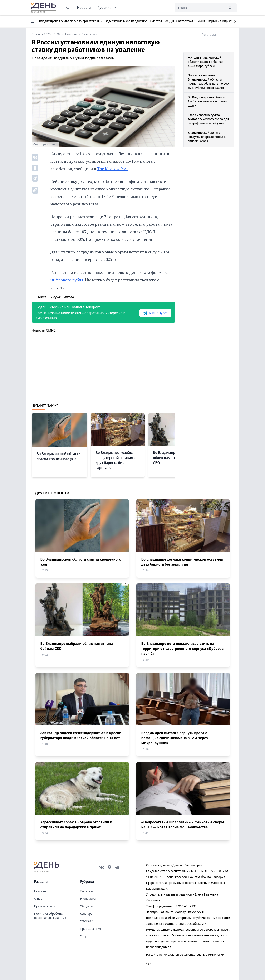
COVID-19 (87, 921)
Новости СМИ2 (44, 330)
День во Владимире (44, 8)
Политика (87, 891)
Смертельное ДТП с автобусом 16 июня (178, 21)
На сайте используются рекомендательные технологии (185, 954)
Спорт (84, 936)
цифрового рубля (67, 280)
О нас (38, 899)
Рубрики (107, 8)
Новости (84, 8)
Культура (86, 914)
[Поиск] (200, 8)
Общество (87, 906)
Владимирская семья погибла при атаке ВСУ (71, 21)
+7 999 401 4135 (185, 906)
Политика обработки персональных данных (50, 916)
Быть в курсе (155, 313)
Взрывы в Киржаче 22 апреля (229, 21)
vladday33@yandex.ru (190, 912)
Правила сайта (45, 906)
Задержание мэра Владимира (126, 21)
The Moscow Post (113, 169)
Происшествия (91, 929)
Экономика (88, 899)
